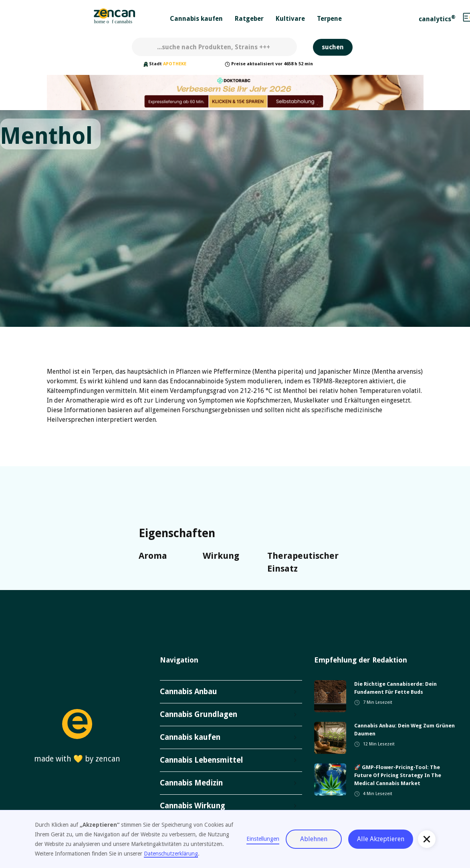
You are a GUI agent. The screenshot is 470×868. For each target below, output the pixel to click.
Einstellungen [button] (263, 839)
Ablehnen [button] (314, 839)
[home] (115, 17)
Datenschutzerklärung (171, 854)
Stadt (155, 64)
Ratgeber (249, 19)
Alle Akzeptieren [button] (381, 839)
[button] (196, 17)
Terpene (329, 19)
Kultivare (290, 19)
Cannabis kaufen (196, 19)
